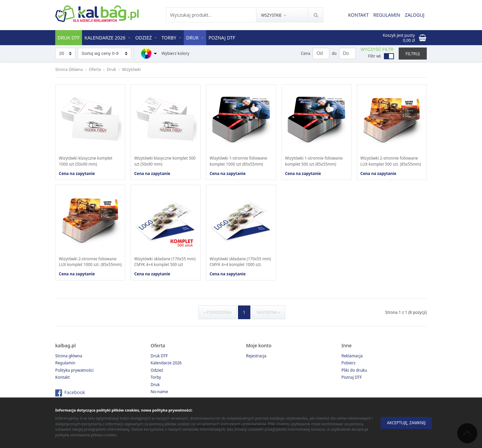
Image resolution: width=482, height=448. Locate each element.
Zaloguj (415, 15)
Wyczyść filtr (377, 50)
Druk (195, 38)
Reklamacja (352, 362)
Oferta (95, 69)
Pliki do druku (354, 377)
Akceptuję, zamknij (405, 423)
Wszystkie (271, 16)
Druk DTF (69, 38)
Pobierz (348, 370)
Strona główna (69, 362)
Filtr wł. (375, 56)
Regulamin (386, 15)
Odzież (146, 38)
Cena (306, 53)
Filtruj (413, 54)
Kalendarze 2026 (107, 38)
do (334, 53)
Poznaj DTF (222, 38)
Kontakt (357, 15)
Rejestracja (256, 362)
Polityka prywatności (75, 377)
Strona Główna (69, 69)
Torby (172, 38)
